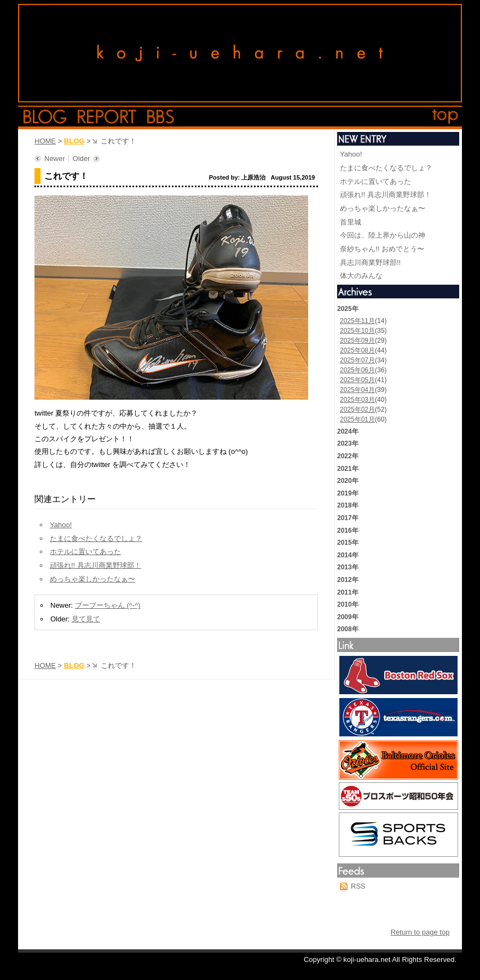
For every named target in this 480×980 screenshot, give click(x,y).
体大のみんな (361, 276)
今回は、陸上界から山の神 (383, 235)
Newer (55, 158)
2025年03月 (357, 400)
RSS (358, 886)
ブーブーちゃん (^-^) (108, 605)
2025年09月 (357, 341)
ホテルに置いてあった (85, 552)
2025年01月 (357, 419)
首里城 (351, 222)
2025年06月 (357, 370)
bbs (161, 117)
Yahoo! (61, 525)
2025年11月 (357, 321)
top (446, 117)
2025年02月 (357, 410)
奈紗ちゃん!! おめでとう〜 (382, 249)
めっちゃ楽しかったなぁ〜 (92, 579)
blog (45, 117)
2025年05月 (357, 380)
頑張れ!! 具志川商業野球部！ (96, 565)
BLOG (74, 141)
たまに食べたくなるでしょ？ (96, 538)
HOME (45, 141)
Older (82, 158)
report (107, 117)
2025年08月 (357, 350)
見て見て (86, 619)
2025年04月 (357, 390)
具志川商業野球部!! (370, 263)
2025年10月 (357, 331)
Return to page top (420, 932)
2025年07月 (357, 360)
